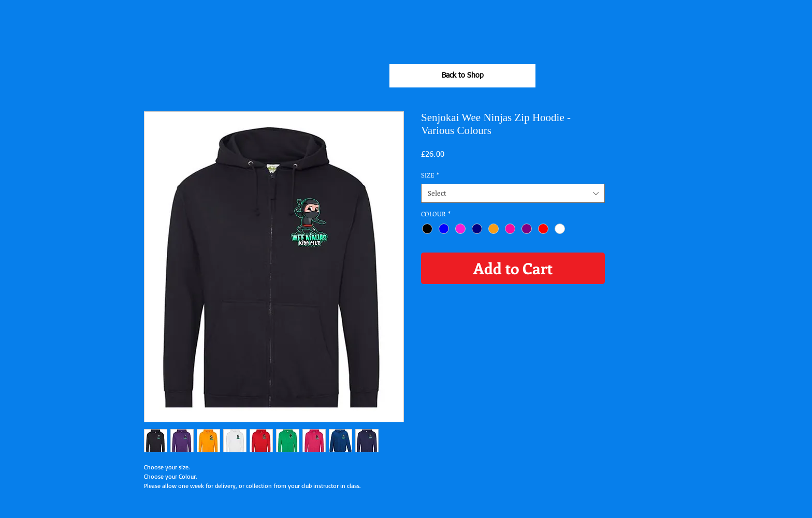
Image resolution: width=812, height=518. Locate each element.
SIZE (430, 175)
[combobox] (513, 193)
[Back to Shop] (462, 76)
